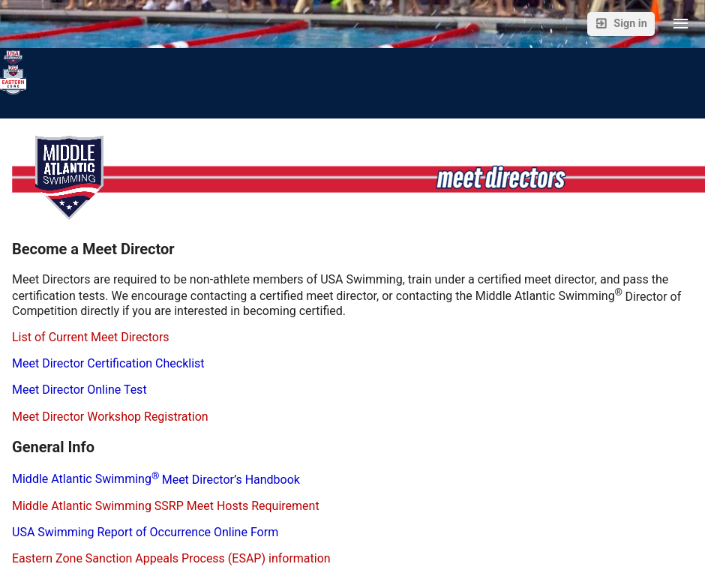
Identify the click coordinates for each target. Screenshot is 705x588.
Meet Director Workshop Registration (110, 417)
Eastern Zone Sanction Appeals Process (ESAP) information (171, 558)
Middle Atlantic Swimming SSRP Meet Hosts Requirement (166, 506)
